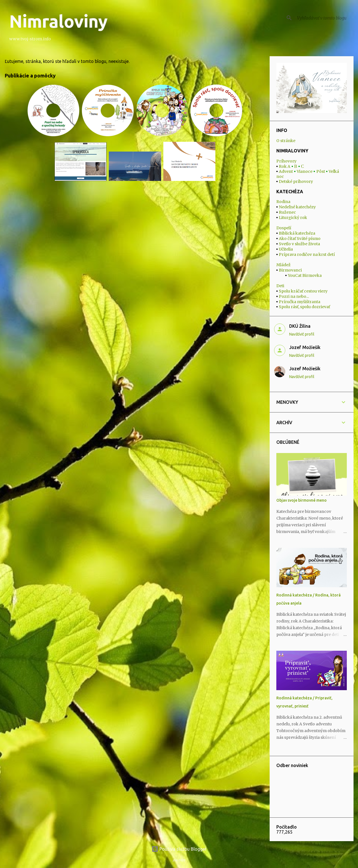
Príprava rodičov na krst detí (307, 254)
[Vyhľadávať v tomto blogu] (324, 18)
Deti (280, 286)
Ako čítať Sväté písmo (300, 239)
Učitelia (286, 249)
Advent (286, 171)
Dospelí (284, 228)
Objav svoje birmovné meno (302, 500)
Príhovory (286, 161)
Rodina (283, 202)
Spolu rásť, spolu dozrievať (304, 307)
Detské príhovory (296, 181)
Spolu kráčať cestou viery (303, 291)
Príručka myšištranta (300, 302)
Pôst (321, 171)
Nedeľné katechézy (297, 207)
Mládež (283, 265)
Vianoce (305, 171)
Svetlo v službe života (299, 244)
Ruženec (287, 212)
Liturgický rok (293, 218)
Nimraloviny (58, 21)
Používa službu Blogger (179, 849)
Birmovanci (290, 270)
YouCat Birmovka (305, 275)
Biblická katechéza (297, 233)
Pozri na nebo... (294, 296)
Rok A (285, 166)
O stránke (286, 141)
